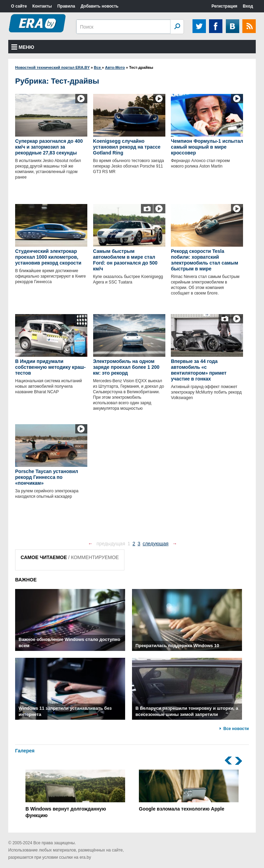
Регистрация (224, 6)
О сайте (19, 6)
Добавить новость (99, 6)
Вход (248, 6)
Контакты (42, 6)
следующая (156, 544)
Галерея (25, 751)
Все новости (236, 729)
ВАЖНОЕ (26, 580)
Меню (23, 47)
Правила (66, 6)
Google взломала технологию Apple (189, 791)
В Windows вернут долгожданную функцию (75, 794)
